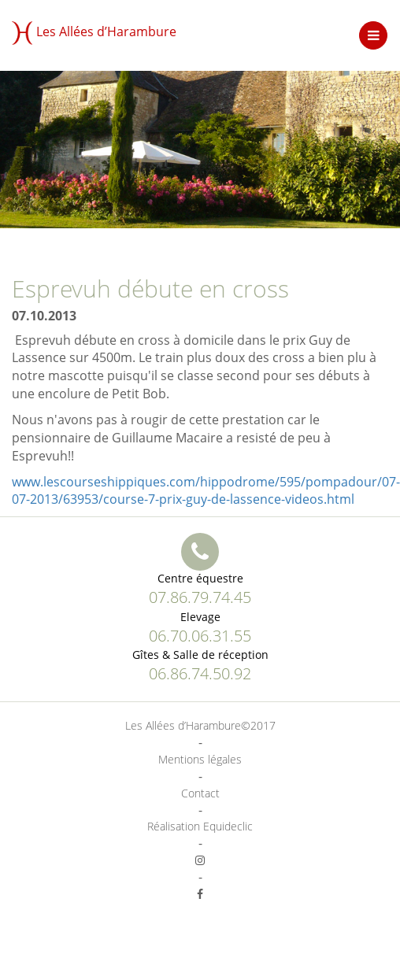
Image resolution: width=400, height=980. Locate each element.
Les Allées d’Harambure (94, 33)
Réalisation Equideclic (200, 826)
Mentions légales (200, 759)
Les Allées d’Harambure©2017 (200, 725)
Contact (200, 793)
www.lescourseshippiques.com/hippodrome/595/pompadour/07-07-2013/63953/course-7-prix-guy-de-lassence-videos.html (206, 491)
